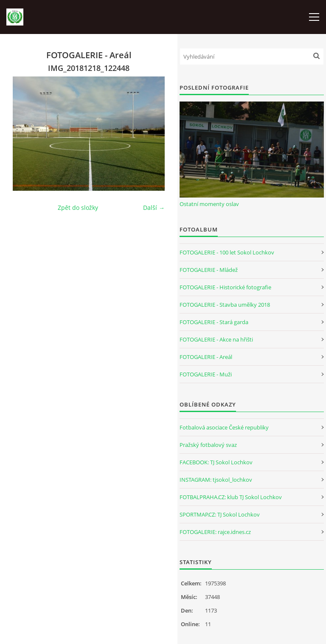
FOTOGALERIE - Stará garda (214, 322)
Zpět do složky (78, 208)
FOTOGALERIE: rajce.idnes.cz (215, 532)
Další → (154, 208)
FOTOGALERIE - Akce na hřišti (216, 339)
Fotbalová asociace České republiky (224, 427)
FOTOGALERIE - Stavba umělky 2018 (225, 305)
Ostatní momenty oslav (209, 204)
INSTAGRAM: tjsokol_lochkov (216, 480)
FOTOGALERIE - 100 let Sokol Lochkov (227, 252)
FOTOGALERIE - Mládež (209, 270)
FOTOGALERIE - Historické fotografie (225, 287)
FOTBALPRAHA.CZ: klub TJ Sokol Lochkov (231, 497)
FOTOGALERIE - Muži (206, 374)
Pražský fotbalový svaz (208, 445)
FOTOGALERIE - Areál (206, 357)
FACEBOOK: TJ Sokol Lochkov (216, 462)
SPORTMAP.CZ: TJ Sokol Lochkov (220, 514)
